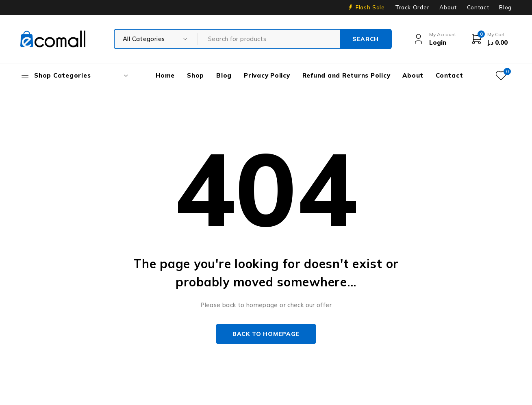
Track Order (412, 7)
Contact (478, 7)
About (448, 7)
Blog (505, 7)
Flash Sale (370, 7)
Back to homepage (266, 334)
